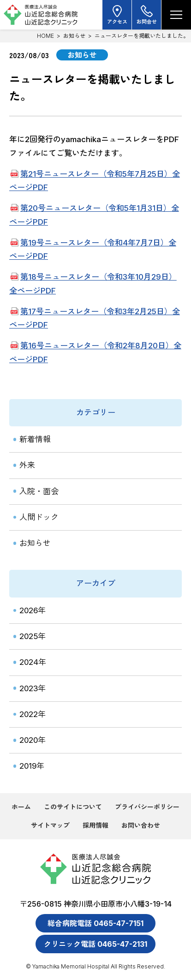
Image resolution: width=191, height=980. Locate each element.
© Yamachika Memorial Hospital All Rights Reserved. (95, 966)
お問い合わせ (141, 825)
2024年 (33, 662)
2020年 (33, 740)
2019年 (32, 766)
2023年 (33, 688)
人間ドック (39, 517)
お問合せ (147, 15)
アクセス (117, 15)
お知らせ (74, 36)
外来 (27, 465)
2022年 (33, 714)
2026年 (33, 610)
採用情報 (95, 825)
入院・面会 (39, 491)
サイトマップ (50, 825)
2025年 (33, 636)
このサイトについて (73, 807)
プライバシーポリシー (147, 807)
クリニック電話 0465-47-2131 (95, 944)
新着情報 (35, 439)
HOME (45, 36)
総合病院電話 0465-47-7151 (95, 923)
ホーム (21, 807)
